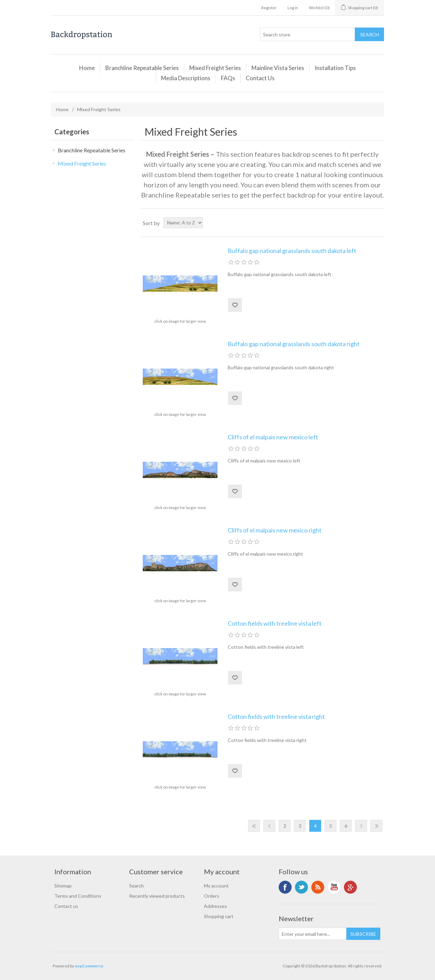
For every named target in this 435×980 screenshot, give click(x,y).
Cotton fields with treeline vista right (276, 717)
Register (269, 8)
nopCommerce (89, 966)
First (254, 826)
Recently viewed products (157, 896)
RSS (318, 887)
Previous (269, 826)
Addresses (215, 906)
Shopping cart (219, 916)
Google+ (350, 887)
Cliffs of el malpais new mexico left (273, 437)
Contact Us (260, 78)
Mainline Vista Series (278, 68)
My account (216, 886)
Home (87, 68)
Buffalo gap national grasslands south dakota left (292, 251)
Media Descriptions (186, 78)
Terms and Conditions (78, 896)
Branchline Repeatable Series (142, 68)
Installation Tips (335, 68)
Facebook (285, 887)
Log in (293, 8)
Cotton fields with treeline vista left (275, 623)
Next (361, 826)
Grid (366, 223)
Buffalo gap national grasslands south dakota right (294, 344)
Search (136, 886)
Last (376, 826)
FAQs (228, 78)
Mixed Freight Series (215, 68)
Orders (212, 896)
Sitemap (63, 886)
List (378, 223)
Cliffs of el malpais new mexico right (275, 530)
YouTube (334, 887)
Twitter (301, 887)
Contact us (66, 906)
